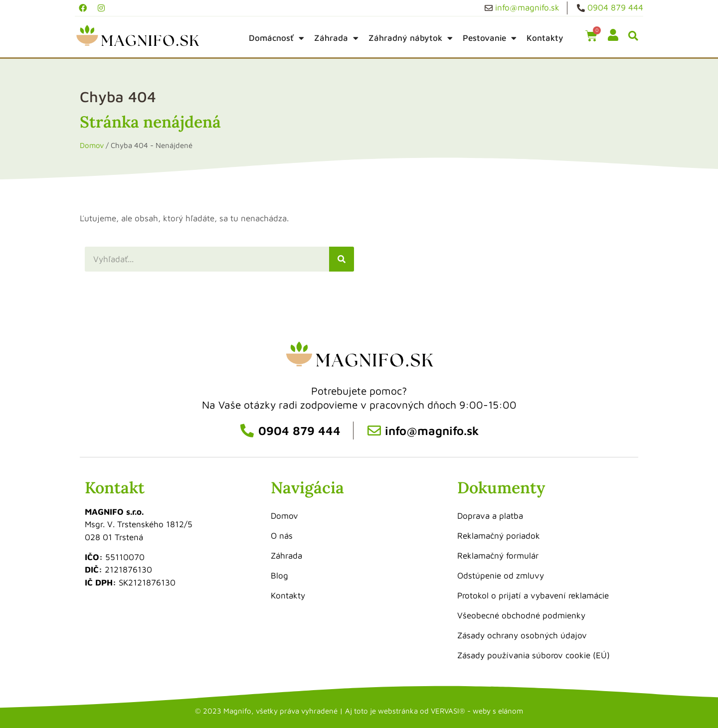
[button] (633, 36)
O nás (282, 536)
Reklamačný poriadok (499, 536)
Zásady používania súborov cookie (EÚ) (534, 655)
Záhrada (336, 38)
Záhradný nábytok (411, 38)
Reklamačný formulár (498, 556)
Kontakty (545, 38)
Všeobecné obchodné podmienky (521, 615)
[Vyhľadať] (342, 259)
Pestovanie (490, 38)
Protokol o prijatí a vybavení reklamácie (533, 595)
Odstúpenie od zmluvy (501, 576)
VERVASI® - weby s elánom (477, 711)
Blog (279, 576)
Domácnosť (276, 38)
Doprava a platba (490, 516)
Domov (92, 145)
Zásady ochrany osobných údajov (522, 635)
